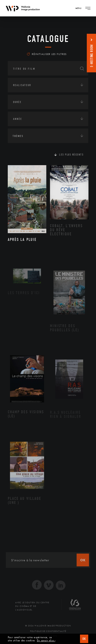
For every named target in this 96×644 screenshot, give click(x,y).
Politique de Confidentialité (48, 631)
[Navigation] (88, 8)
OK (84, 639)
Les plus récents (71, 155)
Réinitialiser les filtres (47, 54)
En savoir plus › (46, 641)
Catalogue (48, 39)
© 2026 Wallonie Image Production (48, 626)
